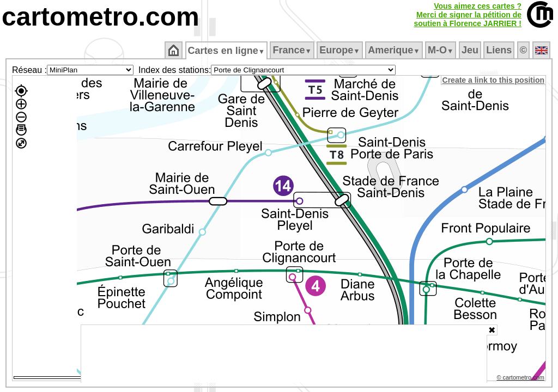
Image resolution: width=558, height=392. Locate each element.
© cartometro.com (521, 379)
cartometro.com (101, 17)
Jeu (471, 50)
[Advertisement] (284, 354)
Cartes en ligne (227, 51)
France (293, 50)
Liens (500, 50)
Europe (341, 50)
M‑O (442, 50)
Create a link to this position (494, 80)
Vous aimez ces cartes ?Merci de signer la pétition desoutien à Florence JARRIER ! (468, 15)
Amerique (395, 50)
